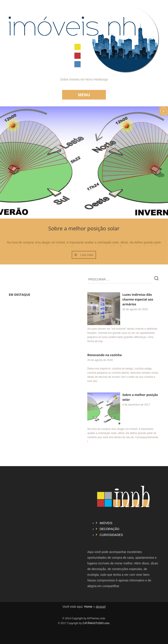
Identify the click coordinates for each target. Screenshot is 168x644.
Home (88, 607)
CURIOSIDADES (111, 535)
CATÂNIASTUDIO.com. (96, 623)
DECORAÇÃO (109, 529)
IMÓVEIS (106, 523)
